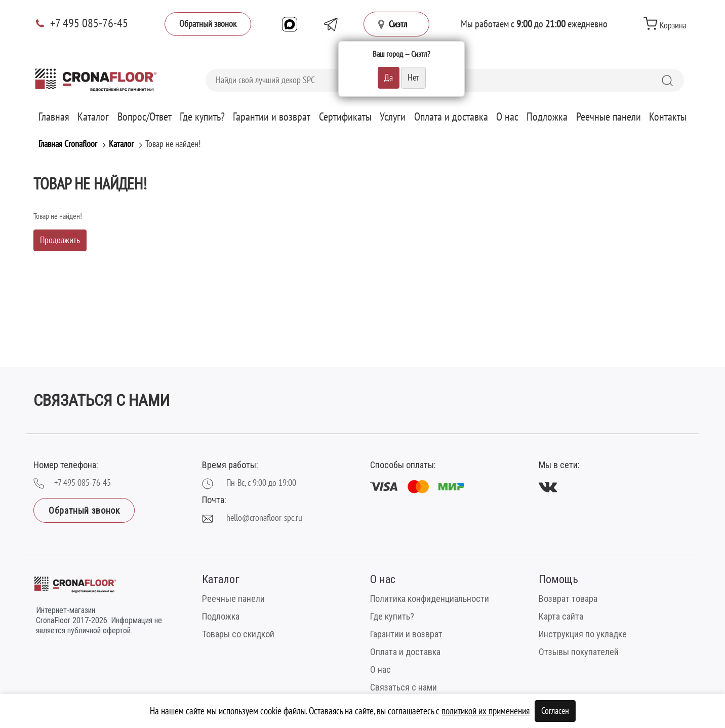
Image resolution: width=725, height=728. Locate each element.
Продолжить (60, 240)
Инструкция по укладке (583, 634)
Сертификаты (345, 117)
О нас (507, 117)
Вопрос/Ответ (145, 117)
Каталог (93, 117)
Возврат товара (568, 599)
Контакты (668, 117)
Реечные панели (609, 117)
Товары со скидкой (238, 634)
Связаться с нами (404, 687)
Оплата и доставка (451, 117)
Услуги (393, 117)
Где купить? (202, 117)
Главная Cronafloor (68, 144)
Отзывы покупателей (579, 652)
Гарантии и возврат (272, 117)
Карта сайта (561, 616)
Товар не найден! (173, 144)
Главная (54, 117)
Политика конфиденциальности (430, 599)
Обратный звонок (208, 24)
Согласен (555, 711)
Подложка (547, 117)
